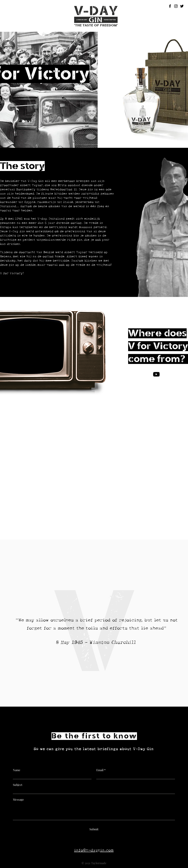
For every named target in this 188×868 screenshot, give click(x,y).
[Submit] (94, 829)
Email (100, 770)
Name (17, 770)
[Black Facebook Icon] (170, 6)
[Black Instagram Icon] (176, 6)
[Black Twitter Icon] (182, 6)
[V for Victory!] (156, 374)
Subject (18, 785)
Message (18, 800)
